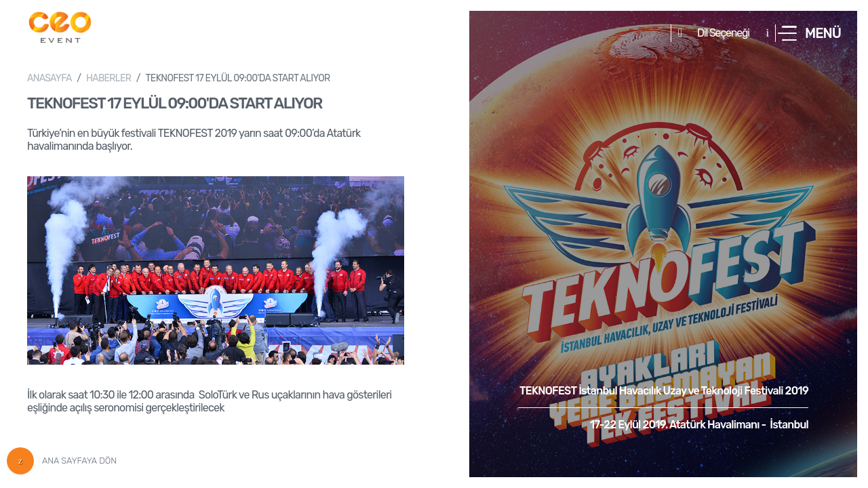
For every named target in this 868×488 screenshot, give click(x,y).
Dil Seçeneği (723, 33)
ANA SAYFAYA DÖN (62, 461)
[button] (809, 33)
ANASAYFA (50, 78)
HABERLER (108, 78)
